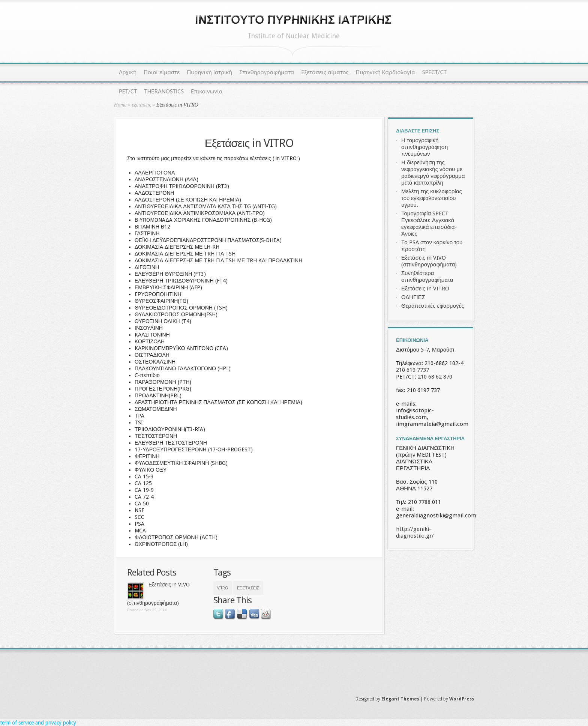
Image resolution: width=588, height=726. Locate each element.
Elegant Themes (400, 699)
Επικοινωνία (207, 91)
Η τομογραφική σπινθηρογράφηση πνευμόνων (424, 147)
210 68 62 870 (435, 377)
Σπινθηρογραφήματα (267, 72)
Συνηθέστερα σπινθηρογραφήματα (427, 277)
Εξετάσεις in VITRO (425, 289)
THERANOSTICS (164, 91)
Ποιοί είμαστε (162, 72)
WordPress (462, 699)
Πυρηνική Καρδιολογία (385, 72)
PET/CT (128, 91)
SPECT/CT (434, 72)
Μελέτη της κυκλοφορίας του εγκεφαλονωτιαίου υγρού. (432, 198)
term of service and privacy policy (38, 723)
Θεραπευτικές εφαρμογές (433, 306)
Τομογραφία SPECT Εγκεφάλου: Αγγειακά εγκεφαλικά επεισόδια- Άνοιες (429, 224)
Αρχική (128, 72)
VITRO (223, 588)
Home (120, 105)
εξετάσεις (141, 105)
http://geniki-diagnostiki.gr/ (415, 532)
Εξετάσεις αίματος (325, 72)
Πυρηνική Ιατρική (210, 72)
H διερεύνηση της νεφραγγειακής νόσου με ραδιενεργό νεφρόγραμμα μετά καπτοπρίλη (433, 173)
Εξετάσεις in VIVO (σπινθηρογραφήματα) (429, 261)
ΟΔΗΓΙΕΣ (413, 297)
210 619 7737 (412, 370)
